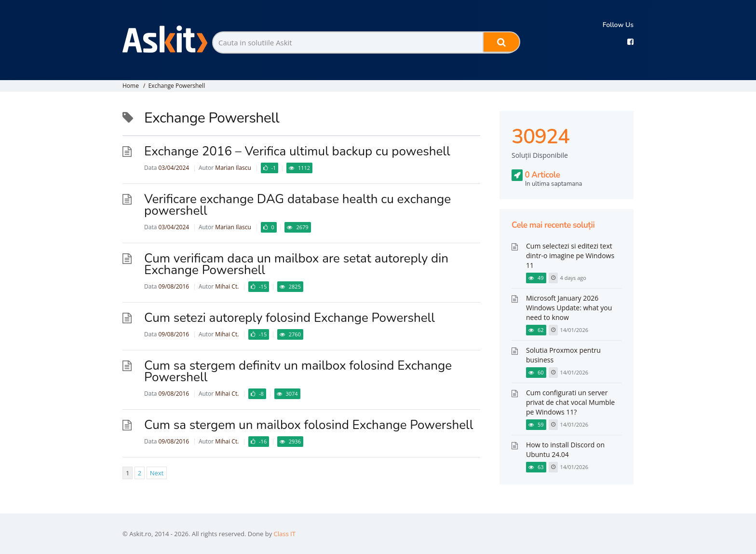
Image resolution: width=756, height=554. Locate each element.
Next (157, 473)
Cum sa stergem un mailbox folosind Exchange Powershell (309, 425)
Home (131, 86)
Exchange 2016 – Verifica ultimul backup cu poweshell (297, 151)
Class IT (285, 534)
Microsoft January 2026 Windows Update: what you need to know (569, 308)
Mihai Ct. (227, 286)
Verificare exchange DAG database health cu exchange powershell (297, 205)
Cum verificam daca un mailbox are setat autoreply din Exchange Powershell (296, 264)
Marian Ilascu (233, 168)
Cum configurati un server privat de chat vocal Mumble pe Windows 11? (570, 402)
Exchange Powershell (176, 86)
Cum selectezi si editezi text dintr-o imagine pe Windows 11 (570, 256)
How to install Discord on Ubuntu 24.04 (565, 450)
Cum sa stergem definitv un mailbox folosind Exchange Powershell (298, 371)
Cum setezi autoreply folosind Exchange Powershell (290, 318)
